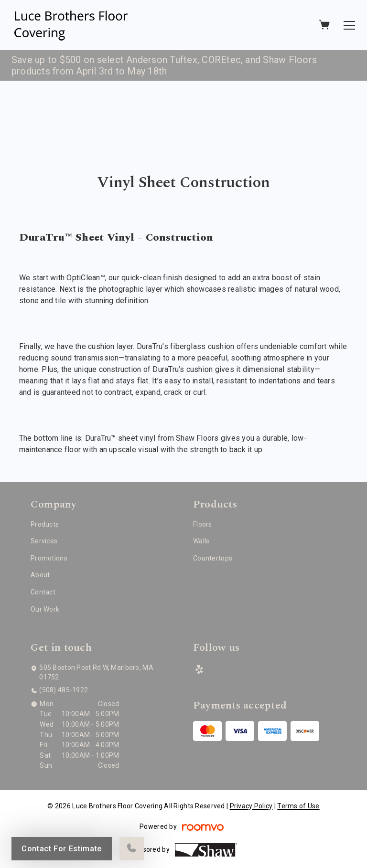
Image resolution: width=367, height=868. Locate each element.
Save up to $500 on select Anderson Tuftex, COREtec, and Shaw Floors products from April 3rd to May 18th (164, 65)
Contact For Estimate (62, 849)
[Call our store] (132, 849)
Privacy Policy (251, 806)
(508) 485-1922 (64, 690)
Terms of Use (298, 806)
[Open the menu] (349, 25)
